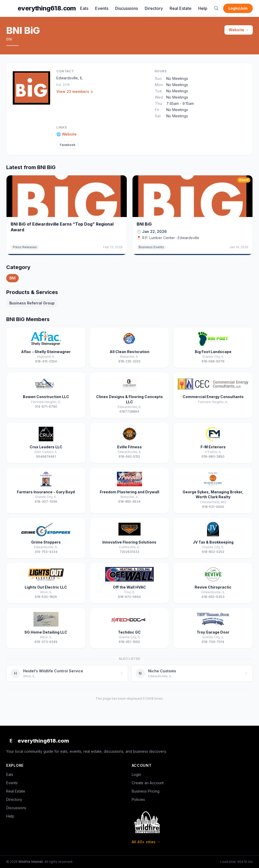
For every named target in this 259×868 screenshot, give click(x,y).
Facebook (68, 145)
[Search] (216, 8)
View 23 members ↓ (75, 91)
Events (102, 8)
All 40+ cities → (146, 842)
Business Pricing (146, 791)
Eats (84, 8)
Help (203, 8)
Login (136, 774)
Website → (239, 30)
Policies (138, 799)
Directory (154, 8)
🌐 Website (67, 134)
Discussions (127, 8)
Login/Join (238, 8)
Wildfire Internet (31, 862)
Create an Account (148, 783)
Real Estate (181, 8)
